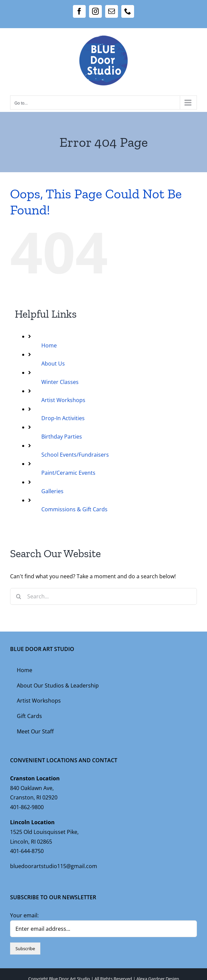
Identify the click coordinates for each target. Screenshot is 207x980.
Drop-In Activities (63, 418)
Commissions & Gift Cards (74, 509)
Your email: (24, 915)
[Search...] (103, 596)
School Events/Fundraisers (75, 455)
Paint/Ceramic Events (68, 473)
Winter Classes (60, 382)
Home (49, 345)
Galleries (52, 491)
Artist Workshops (63, 400)
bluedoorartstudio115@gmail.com (54, 866)
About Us (53, 364)
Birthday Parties (62, 437)
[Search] (18, 596)
